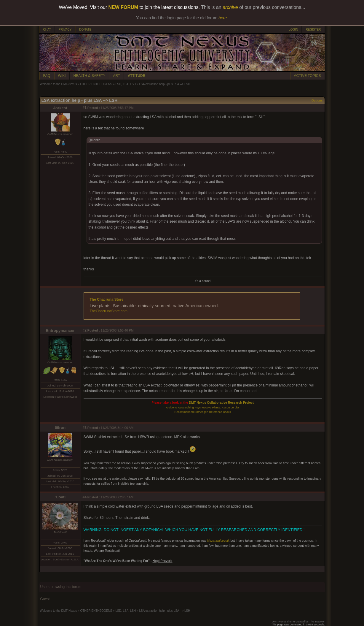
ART (116, 76)
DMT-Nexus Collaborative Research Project (221, 402)
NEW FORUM (123, 7)
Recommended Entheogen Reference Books (202, 412)
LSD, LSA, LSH (126, 84)
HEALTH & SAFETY (90, 76)
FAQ (47, 76)
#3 (85, 428)
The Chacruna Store (107, 299)
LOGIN (293, 30)
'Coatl (60, 497)
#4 (85, 497)
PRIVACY (65, 30)
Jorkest (60, 108)
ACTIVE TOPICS (308, 76)
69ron (60, 428)
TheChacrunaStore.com (109, 311)
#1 (85, 108)
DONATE (85, 30)
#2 (85, 330)
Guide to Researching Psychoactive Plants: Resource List (203, 407)
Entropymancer (60, 331)
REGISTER (313, 30)
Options (317, 100)
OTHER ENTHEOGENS (96, 84)
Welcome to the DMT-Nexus (59, 84)
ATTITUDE (136, 76)
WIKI (62, 76)
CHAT (47, 30)
